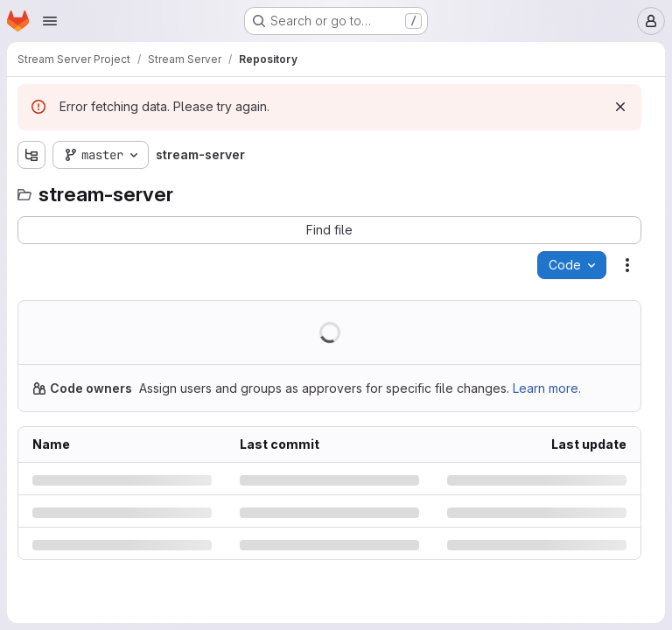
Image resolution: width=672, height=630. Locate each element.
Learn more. (547, 388)
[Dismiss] (620, 107)
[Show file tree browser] (31, 155)
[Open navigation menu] (50, 21)
